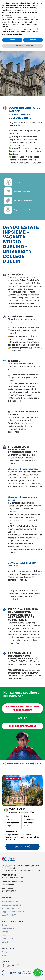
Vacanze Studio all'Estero (11, 905)
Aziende (5, 932)
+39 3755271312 (9, 891)
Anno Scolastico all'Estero (12, 908)
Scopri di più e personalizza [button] (22, 46)
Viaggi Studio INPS (9, 915)
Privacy (5, 955)
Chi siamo (6, 925)
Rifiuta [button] (12, 40)
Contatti (5, 942)
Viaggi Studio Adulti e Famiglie (13, 912)
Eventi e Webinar (8, 928)
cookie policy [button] (7, 15)
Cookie (5, 952)
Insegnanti (6, 935)
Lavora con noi (7, 939)
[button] (42, 4)
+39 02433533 (7, 889)
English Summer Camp (10, 902)
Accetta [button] (33, 40)
